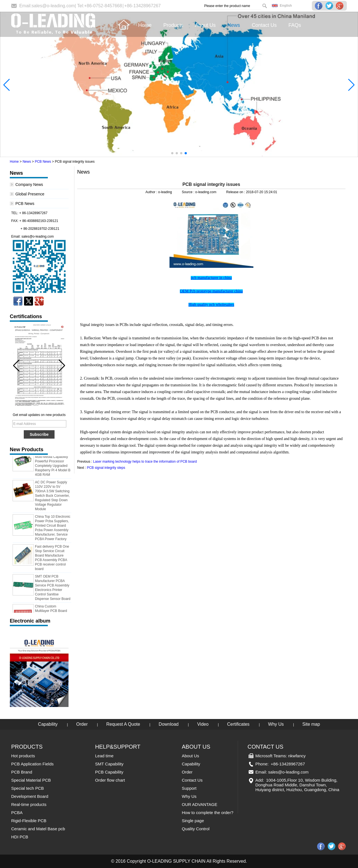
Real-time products (29, 804)
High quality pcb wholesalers (211, 305)
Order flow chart (110, 780)
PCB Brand (22, 772)
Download (169, 724)
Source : (189, 192)
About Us (190, 756)
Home (14, 162)
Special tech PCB (28, 788)
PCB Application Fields (32, 764)
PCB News (43, 162)
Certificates (238, 724)
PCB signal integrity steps (106, 468)
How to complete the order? (208, 813)
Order (82, 724)
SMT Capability (109, 764)
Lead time (104, 756)
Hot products (23, 756)
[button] (172, 153)
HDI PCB (20, 837)
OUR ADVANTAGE (200, 804)
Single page (193, 821)
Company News (29, 185)
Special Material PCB (31, 780)
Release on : (236, 192)
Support (189, 788)
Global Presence (30, 194)
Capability (48, 724)
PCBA (17, 813)
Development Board (30, 796)
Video (203, 724)
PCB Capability (109, 772)
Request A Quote (123, 724)
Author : (152, 192)
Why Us (276, 724)
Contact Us (192, 780)
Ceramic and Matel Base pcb (38, 829)
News (27, 162)
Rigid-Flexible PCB (29, 821)
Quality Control (196, 829)
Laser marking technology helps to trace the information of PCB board (145, 462)
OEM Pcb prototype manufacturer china (211, 291)
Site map (311, 724)
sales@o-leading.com (53, 6)
